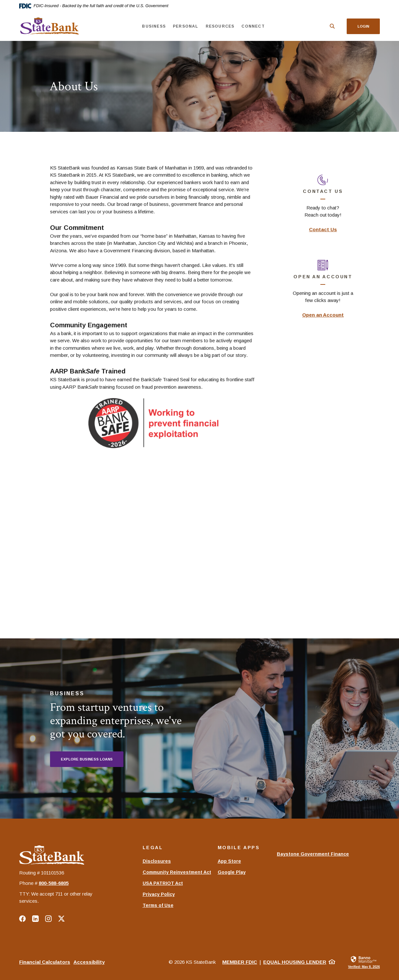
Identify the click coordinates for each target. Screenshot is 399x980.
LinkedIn (35, 919)
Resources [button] (220, 26)
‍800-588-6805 (54, 883)
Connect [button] (253, 26)
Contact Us (323, 229)
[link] (364, 962)
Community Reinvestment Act (177, 872)
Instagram (48, 919)
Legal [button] (153, 848)
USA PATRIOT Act (163, 883)
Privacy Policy (159, 894)
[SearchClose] (332, 26)
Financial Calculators (45, 962)
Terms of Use (158, 905)
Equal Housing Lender (295, 962)
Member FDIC (240, 962)
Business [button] (154, 26)
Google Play (232, 872)
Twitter (61, 919)
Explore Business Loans (87, 759)
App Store (229, 861)
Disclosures (157, 861)
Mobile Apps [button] (239, 848)
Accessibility (89, 962)
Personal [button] (186, 26)
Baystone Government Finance (313, 857)
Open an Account (323, 315)
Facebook (22, 919)
